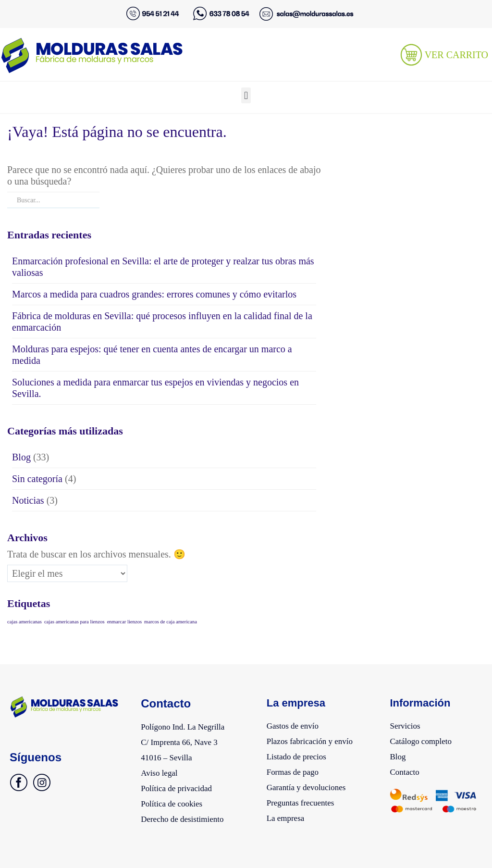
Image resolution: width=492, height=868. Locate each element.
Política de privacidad (183, 784)
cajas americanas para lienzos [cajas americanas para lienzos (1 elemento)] (74, 622)
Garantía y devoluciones (313, 783)
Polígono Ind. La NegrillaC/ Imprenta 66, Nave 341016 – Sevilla (190, 741)
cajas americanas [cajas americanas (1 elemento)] (25, 622)
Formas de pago (297, 769)
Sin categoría (37, 479)
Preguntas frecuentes (307, 797)
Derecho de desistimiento (190, 813)
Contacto (407, 769)
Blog (21, 457)
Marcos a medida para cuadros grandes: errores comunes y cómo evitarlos (154, 294)
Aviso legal (162, 769)
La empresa (289, 812)
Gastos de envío (297, 725)
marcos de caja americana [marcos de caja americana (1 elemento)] (171, 622)
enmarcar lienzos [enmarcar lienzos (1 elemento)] (124, 622)
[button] (246, 95)
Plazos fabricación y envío (318, 740)
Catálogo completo (426, 740)
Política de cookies (177, 798)
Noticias (28, 500)
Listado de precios (302, 754)
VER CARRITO (456, 55)
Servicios (407, 725)
